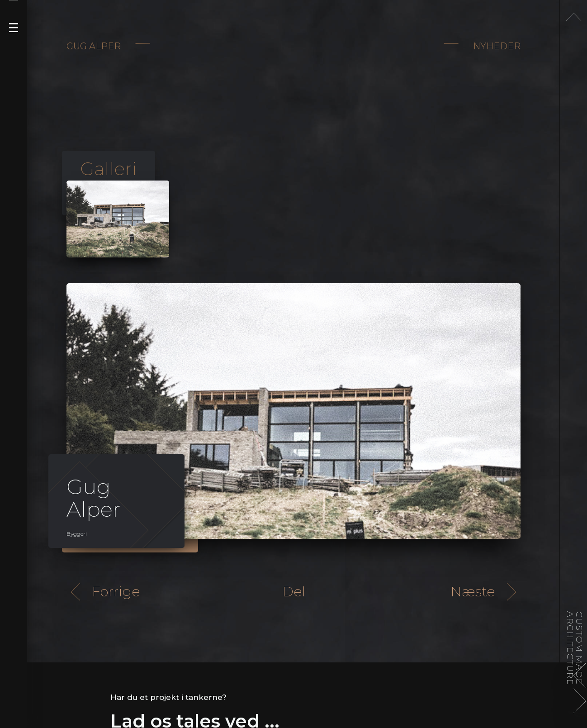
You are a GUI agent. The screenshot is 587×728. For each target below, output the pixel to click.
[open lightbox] (118, 219)
